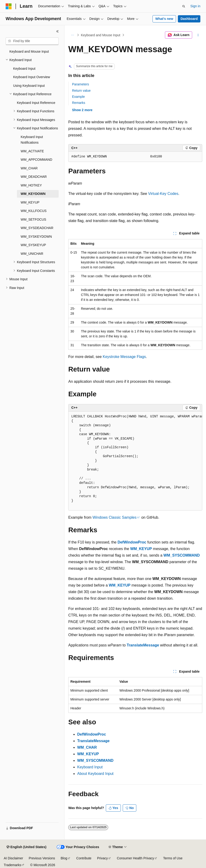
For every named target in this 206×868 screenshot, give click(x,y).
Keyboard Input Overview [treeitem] (32, 77)
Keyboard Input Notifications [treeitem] (32, 140)
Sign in (195, 6)
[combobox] (32, 41)
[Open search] (184, 6)
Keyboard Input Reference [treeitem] (36, 103)
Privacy (103, 858)
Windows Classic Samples (114, 517)
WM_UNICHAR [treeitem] (32, 254)
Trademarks (12, 865)
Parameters (80, 84)
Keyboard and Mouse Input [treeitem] (29, 51)
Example (78, 97)
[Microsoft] (9, 6)
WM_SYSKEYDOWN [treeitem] (36, 237)
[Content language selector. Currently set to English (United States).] (26, 847)
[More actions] (198, 35)
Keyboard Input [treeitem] (24, 69)
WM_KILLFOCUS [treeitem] (34, 211)
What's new (164, 19)
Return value (81, 91)
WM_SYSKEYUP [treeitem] (33, 245)
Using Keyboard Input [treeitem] (29, 86)
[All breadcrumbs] (72, 35)
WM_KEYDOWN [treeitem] (33, 194)
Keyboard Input (90, 767)
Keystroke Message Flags (124, 357)
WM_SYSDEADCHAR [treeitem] (37, 228)
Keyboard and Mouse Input (101, 35)
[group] (135, 461)
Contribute (84, 858)
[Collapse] (57, 31)
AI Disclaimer (13, 858)
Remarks (79, 103)
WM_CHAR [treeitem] (29, 168)
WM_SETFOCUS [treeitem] (33, 219)
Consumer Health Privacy (135, 858)
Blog (64, 858)
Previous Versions (42, 858)
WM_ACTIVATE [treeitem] (32, 151)
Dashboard (189, 19)
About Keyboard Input (95, 774)
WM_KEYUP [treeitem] (30, 202)
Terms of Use (173, 858)
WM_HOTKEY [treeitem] (31, 185)
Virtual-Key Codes (163, 194)
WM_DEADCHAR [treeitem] (34, 177)
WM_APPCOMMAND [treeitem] (36, 160)
